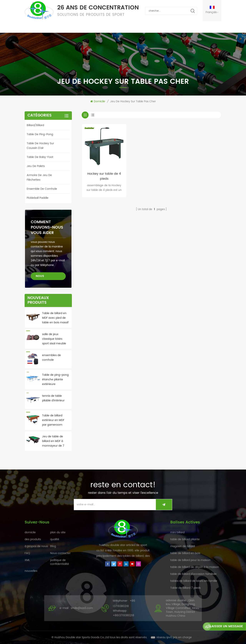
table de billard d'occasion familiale (193, 574)
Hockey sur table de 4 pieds (104, 176)
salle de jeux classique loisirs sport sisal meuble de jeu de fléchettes (55, 339)
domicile (32, 27)
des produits (57, 27)
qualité (80, 27)
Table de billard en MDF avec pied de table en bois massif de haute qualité (55, 318)
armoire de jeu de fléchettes (39, 177)
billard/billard (35, 125)
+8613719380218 (123, 615)
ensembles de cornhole (52, 358)
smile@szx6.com (82, 608)
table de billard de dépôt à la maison (195, 567)
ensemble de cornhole (42, 189)
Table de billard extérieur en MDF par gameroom (53, 420)
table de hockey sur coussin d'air (40, 146)
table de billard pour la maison (190, 560)
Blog (53, 546)
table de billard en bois (185, 553)
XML (27, 560)
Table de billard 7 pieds (185, 588)
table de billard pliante (185, 539)
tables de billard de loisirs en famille (194, 581)
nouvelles (102, 27)
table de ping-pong (40, 134)
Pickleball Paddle (38, 198)
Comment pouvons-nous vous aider (47, 228)
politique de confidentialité (60, 562)
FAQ (120, 27)
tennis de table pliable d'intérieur (53, 398)
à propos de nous (145, 27)
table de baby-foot (40, 157)
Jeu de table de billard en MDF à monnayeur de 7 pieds (53, 441)
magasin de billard (182, 546)
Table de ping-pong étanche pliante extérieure (55, 379)
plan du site (58, 532)
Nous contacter (179, 27)
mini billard (177, 532)
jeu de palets (36, 166)
